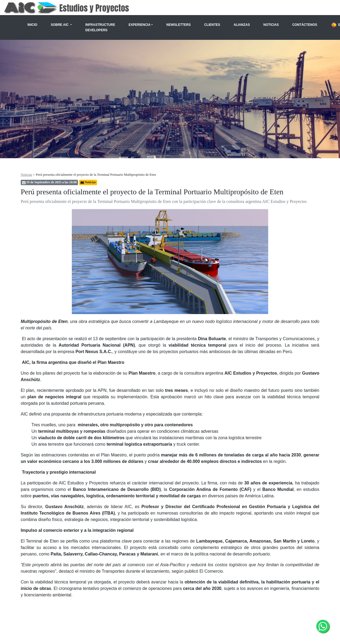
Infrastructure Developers (100, 27)
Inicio (32, 25)
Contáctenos (305, 25)
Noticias (271, 25)
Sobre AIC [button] (60, 25)
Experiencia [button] (139, 25)
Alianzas (242, 25)
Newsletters (178, 25)
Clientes (212, 25)
